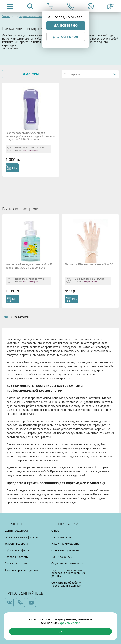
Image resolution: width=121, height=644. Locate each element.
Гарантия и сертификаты (21, 537)
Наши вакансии (62, 557)
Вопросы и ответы (16, 557)
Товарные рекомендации (21, 570)
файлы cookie (70, 623)
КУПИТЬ (13, 168)
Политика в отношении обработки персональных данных (68, 573)
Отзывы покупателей (65, 550)
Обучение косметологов (67, 563)
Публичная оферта (17, 550)
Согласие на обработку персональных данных (66, 584)
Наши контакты (62, 537)
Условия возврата (16, 543)
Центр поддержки (16, 530)
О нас (55, 530)
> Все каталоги (20, 317)
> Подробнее (10, 48)
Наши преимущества (65, 543)
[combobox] (90, 74)
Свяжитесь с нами (17, 563)
